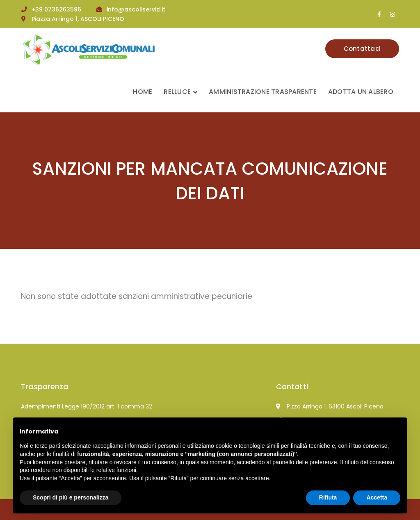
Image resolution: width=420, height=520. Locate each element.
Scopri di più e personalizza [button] (71, 497)
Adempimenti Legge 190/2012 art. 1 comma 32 (87, 406)
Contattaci (362, 49)
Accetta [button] (377, 497)
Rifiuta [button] (328, 497)
